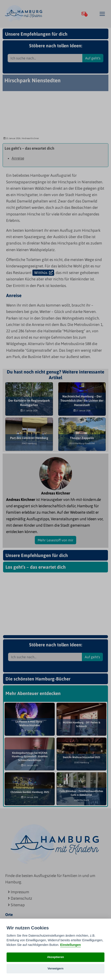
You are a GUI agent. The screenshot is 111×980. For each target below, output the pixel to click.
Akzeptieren (55, 957)
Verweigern (55, 968)
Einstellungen (70, 945)
